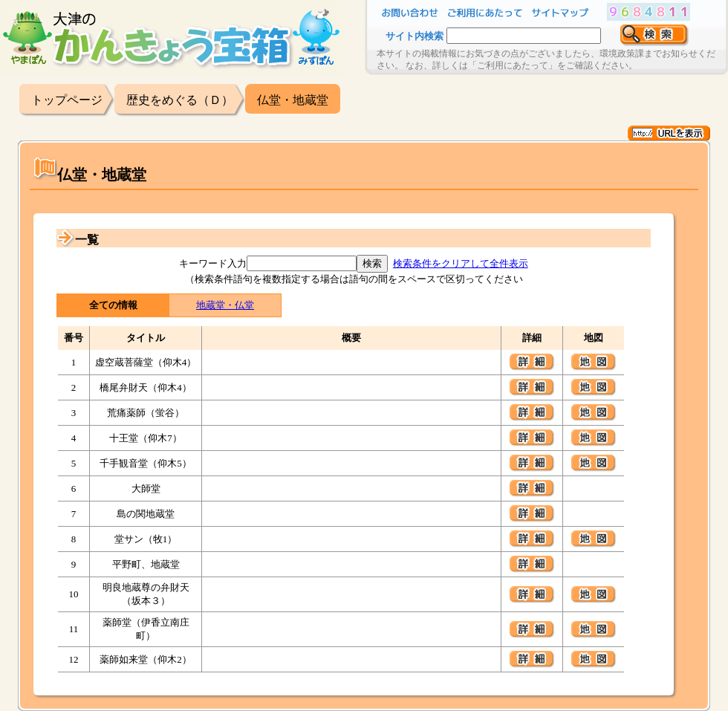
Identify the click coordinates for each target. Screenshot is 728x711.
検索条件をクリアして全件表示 (461, 263)
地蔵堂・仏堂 (225, 305)
